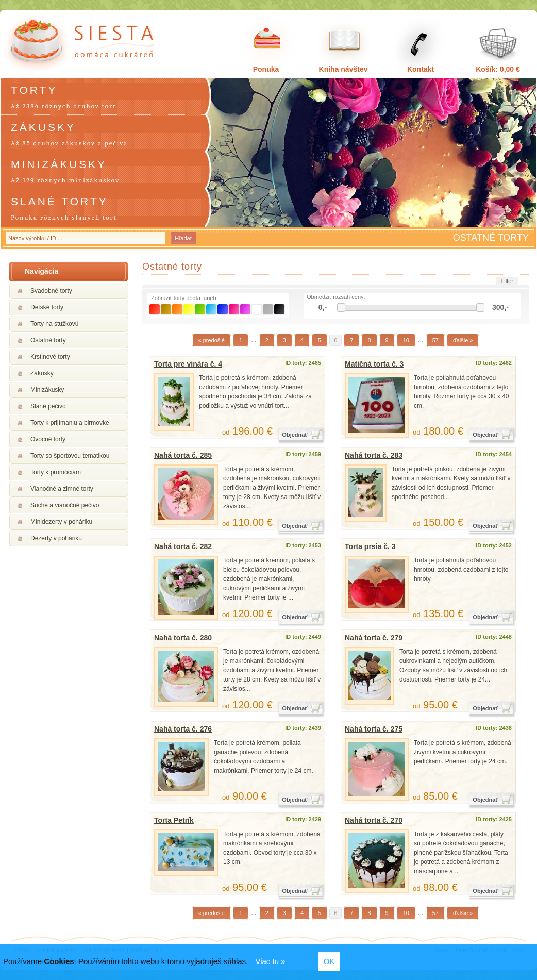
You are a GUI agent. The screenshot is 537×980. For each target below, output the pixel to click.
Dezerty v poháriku (56, 538)
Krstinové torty (50, 357)
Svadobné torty (51, 291)
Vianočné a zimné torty (62, 489)
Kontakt (421, 69)
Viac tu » (270, 961)
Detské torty (47, 307)
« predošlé (212, 340)
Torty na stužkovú (54, 324)
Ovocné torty (48, 439)
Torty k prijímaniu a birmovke (70, 423)
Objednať (295, 435)
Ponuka (266, 69)
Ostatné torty (48, 340)
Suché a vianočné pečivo (65, 505)
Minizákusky (47, 390)
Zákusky (42, 373)
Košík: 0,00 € (498, 69)
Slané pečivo (48, 406)
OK (329, 961)
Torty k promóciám (56, 472)
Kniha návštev (343, 69)
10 (406, 340)
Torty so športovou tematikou (70, 456)
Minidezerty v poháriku (61, 522)
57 (435, 340)
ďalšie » (463, 340)
